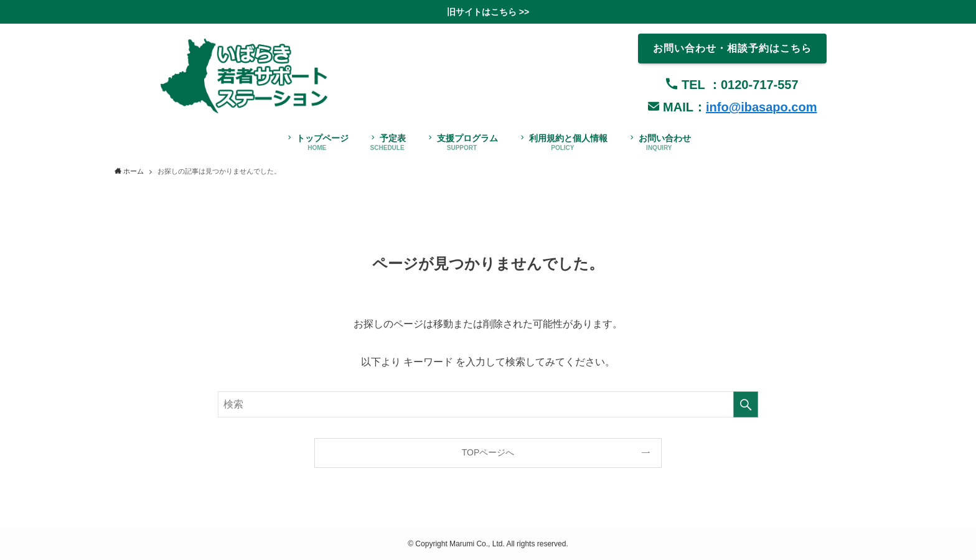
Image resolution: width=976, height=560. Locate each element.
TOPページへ (488, 452)
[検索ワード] (488, 404)
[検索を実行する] (746, 404)
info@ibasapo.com (761, 107)
